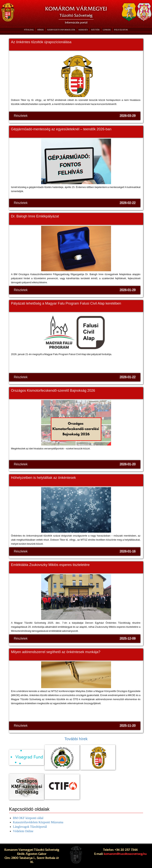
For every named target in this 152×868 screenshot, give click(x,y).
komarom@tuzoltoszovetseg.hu (125, 854)
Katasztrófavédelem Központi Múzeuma (38, 822)
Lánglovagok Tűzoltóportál (30, 827)
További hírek (76, 739)
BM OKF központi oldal (28, 818)
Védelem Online (23, 831)
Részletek (21, 116)
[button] (61, 30)
